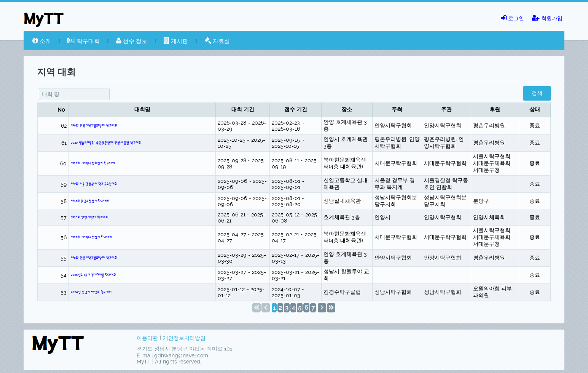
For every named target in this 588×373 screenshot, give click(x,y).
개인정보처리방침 (184, 338)
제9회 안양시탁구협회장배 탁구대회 (94, 126)
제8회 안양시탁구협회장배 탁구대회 (94, 258)
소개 (42, 41)
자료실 (217, 41)
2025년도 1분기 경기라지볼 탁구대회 (94, 275)
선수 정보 (132, 41)
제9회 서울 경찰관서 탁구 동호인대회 (94, 184)
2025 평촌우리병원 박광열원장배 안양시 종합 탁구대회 (106, 143)
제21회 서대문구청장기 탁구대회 (92, 237)
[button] (537, 93)
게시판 (176, 41)
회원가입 (547, 18)
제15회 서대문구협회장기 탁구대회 (93, 163)
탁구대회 (84, 41)
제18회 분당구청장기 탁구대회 (90, 201)
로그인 (512, 18)
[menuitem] (42, 41)
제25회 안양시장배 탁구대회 (90, 218)
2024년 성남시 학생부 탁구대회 (91, 292)
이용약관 (147, 338)
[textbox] (74, 94)
